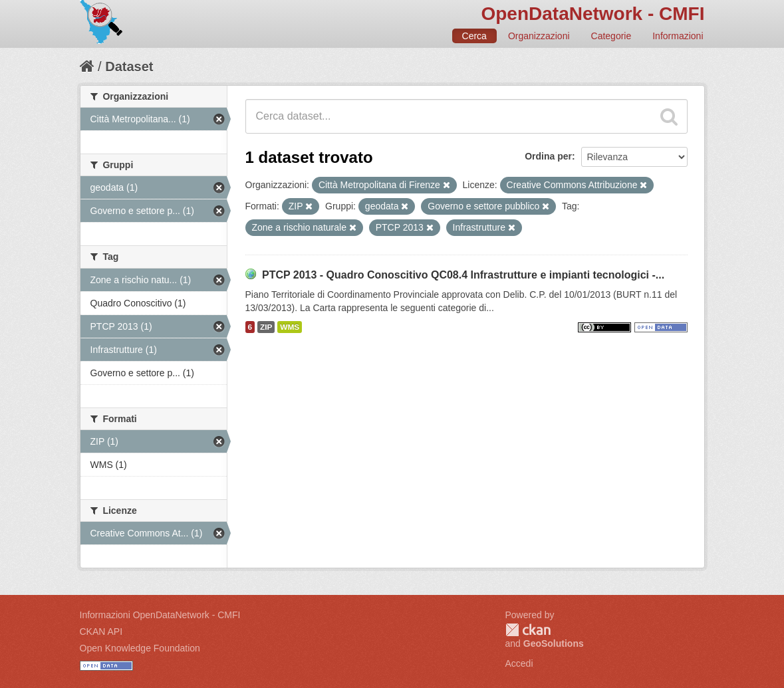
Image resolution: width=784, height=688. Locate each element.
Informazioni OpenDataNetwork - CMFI (160, 615)
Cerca (474, 36)
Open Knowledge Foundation (140, 648)
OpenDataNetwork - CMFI (592, 14)
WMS (290, 327)
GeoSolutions (554, 643)
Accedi (519, 663)
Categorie (611, 36)
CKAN (528, 630)
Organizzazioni (539, 36)
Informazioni (678, 36)
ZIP (266, 327)
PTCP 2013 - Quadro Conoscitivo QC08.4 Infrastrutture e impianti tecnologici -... (463, 275)
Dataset (129, 66)
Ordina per (548, 156)
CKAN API (101, 631)
